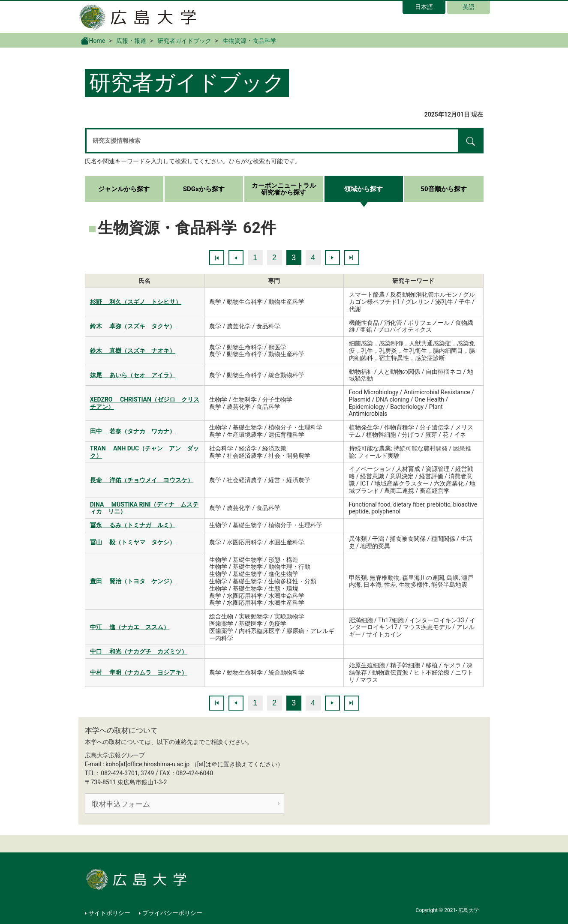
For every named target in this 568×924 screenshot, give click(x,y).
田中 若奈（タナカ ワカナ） (133, 431)
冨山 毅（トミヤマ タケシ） (133, 542)
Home (93, 40)
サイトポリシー (109, 913)
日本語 (424, 7)
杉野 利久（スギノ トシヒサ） (136, 302)
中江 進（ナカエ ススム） (130, 627)
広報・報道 (131, 41)
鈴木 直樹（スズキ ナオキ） (133, 351)
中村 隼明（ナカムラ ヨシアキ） (139, 672)
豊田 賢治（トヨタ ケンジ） (133, 581)
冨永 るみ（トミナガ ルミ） (133, 525)
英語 (469, 7)
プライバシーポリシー (172, 913)
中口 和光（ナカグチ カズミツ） (139, 651)
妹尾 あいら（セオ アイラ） (133, 375)
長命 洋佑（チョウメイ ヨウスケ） (142, 480)
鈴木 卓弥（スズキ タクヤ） (133, 326)
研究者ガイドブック (184, 41)
